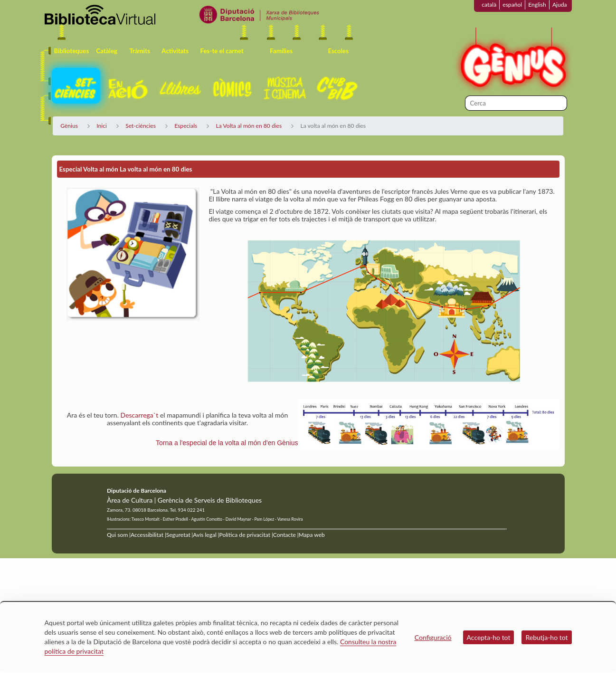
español (512, 5)
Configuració (433, 637)
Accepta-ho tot (489, 637)
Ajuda (560, 5)
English (537, 5)
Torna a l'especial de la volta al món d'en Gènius (227, 443)
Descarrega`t (140, 415)
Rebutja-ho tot (546, 637)
